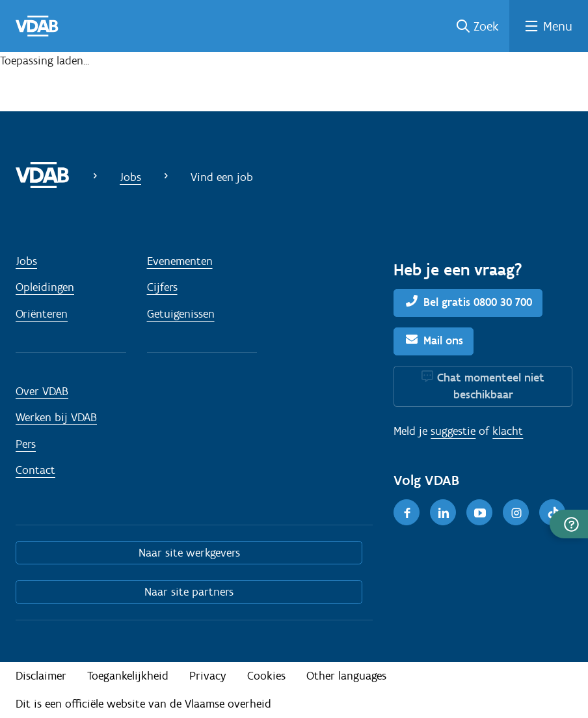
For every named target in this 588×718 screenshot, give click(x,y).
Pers (26, 444)
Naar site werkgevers (189, 553)
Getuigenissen (181, 314)
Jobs (130, 177)
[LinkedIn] (443, 512)
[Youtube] (479, 512)
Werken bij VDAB (56, 417)
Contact (35, 470)
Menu (558, 26)
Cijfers (162, 287)
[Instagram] (516, 512)
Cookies (266, 676)
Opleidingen (45, 287)
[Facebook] (407, 512)
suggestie (453, 431)
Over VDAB (42, 391)
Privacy (208, 676)
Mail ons (443, 340)
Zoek (486, 26)
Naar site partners (189, 592)
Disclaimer (41, 676)
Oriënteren (42, 314)
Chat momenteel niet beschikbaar (491, 386)
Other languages (346, 676)
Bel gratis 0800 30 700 (478, 302)
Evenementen (180, 261)
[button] (569, 524)
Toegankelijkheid (128, 676)
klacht (508, 431)
